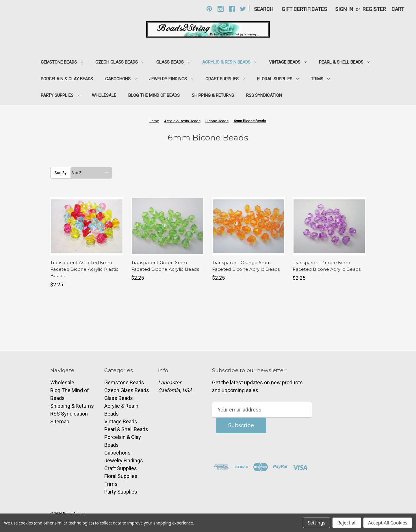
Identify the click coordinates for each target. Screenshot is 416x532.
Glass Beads (173, 62)
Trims (320, 79)
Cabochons (121, 79)
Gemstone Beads (62, 62)
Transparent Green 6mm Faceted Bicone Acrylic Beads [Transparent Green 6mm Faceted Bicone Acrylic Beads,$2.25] (165, 266)
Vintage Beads (288, 62)
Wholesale (104, 95)
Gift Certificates (304, 9)
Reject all (347, 523)
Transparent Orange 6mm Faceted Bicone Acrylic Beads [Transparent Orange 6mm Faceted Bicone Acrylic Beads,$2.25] (246, 266)
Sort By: (61, 173)
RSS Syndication (264, 95)
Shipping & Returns (213, 95)
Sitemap (60, 421)
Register (374, 9)
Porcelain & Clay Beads (67, 79)
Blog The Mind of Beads (154, 95)
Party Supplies (60, 95)
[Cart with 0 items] (398, 9)
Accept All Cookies (388, 523)
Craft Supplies (225, 79)
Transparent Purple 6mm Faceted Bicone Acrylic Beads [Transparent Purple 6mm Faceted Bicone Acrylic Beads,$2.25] (327, 266)
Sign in (344, 9)
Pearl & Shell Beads (344, 62)
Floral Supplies (278, 79)
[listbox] (91, 173)
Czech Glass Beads (120, 62)
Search (264, 9)
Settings (316, 523)
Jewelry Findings (171, 79)
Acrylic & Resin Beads (230, 62)
